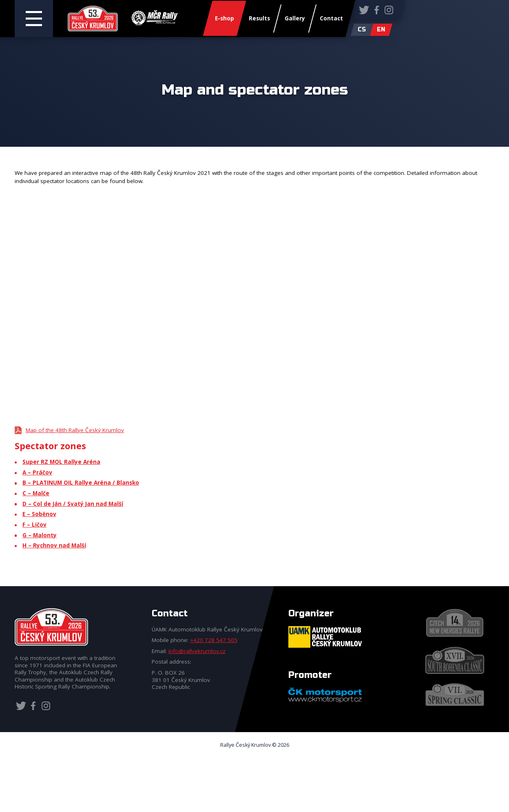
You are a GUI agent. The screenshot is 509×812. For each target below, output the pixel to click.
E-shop (225, 19)
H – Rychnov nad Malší (54, 545)
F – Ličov (34, 525)
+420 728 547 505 (214, 640)
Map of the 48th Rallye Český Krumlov (75, 430)
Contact (331, 19)
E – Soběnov (39, 514)
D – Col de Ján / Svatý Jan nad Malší (73, 504)
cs (362, 30)
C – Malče (36, 493)
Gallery (295, 19)
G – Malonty (40, 535)
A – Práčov (37, 472)
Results (259, 19)
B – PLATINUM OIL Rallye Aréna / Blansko (81, 483)
